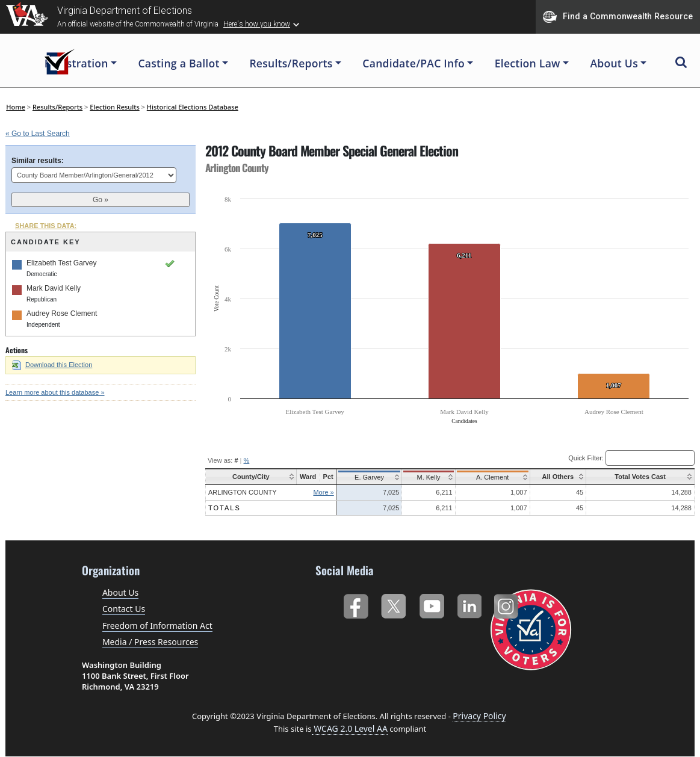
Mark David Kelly (54, 288)
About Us (120, 592)
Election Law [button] (528, 63)
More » (323, 492)
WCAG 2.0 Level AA (350, 728)
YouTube (431, 604)
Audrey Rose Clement (62, 314)
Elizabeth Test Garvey (62, 263)
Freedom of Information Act (157, 626)
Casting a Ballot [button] (178, 63)
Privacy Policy (479, 716)
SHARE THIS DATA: (46, 226)
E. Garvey (368, 477)
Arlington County (242, 492)
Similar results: (38, 161)
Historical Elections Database (193, 107)
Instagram (508, 604)
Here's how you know (257, 24)
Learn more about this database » (55, 392)
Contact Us (124, 609)
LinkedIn (470, 604)
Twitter (393, 604)
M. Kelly (426, 477)
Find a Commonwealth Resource (618, 17)
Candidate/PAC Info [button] (413, 63)
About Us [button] (614, 63)
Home (16, 107)
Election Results (115, 107)
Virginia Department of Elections (125, 11)
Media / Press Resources (150, 642)
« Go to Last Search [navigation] (38, 134)
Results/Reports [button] (291, 63)
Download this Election (52, 365)
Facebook (355, 604)
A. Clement (489, 477)
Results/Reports (57, 107)
